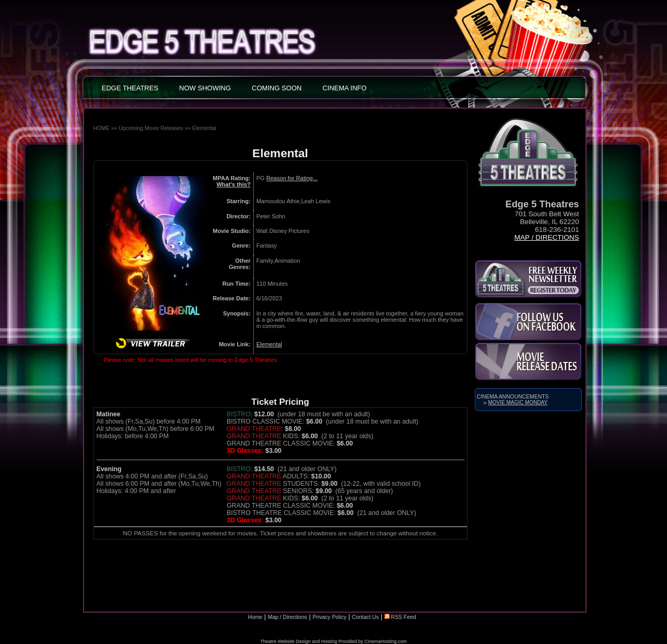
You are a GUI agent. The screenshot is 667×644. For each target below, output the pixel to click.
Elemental (204, 128)
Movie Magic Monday (518, 402)
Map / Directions (547, 237)
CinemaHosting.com (386, 641)
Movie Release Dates (528, 361)
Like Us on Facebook (528, 322)
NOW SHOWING (205, 88)
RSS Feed (400, 617)
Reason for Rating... (292, 178)
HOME (102, 128)
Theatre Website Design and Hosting (299, 641)
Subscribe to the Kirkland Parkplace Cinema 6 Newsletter (528, 279)
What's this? (233, 184)
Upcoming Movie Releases (151, 128)
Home (255, 617)
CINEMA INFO (344, 88)
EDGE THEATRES (130, 88)
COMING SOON (277, 88)
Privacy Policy (329, 617)
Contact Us (365, 617)
